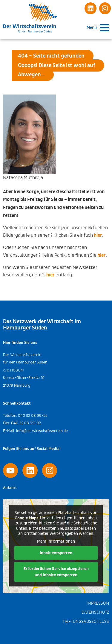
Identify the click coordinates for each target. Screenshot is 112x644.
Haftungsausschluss (86, 621)
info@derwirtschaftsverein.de (42, 431)
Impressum (98, 603)
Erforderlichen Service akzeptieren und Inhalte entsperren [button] (56, 572)
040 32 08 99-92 (26, 423)
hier (98, 235)
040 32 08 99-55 (33, 415)
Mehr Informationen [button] (56, 541)
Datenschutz (95, 612)
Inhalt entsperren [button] (56, 553)
